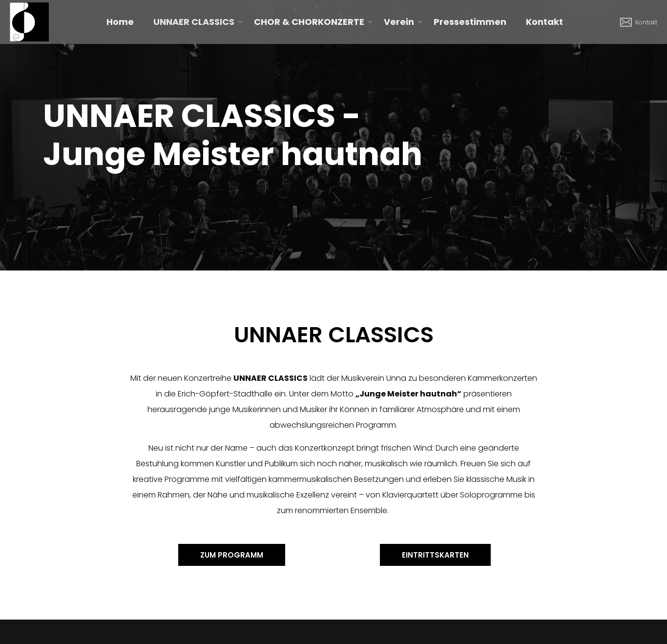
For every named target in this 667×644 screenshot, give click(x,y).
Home (120, 22)
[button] (232, 555)
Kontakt (544, 22)
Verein (399, 22)
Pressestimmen (470, 22)
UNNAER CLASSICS (194, 22)
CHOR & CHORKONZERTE (309, 22)
